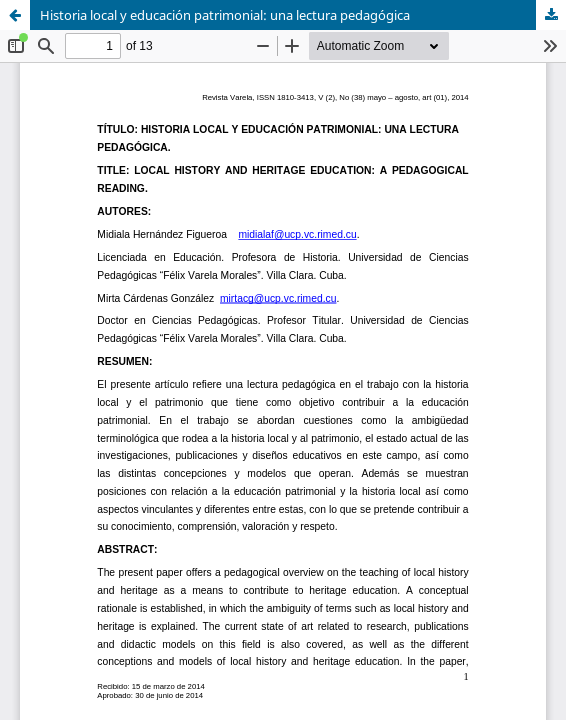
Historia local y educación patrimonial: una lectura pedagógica (225, 15)
